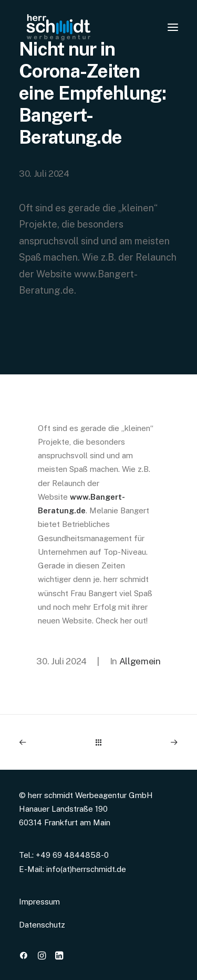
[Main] (98, 742)
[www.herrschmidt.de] (58, 27)
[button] (24, 957)
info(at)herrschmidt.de (86, 869)
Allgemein (140, 661)
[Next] (146, 742)
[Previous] (51, 742)
